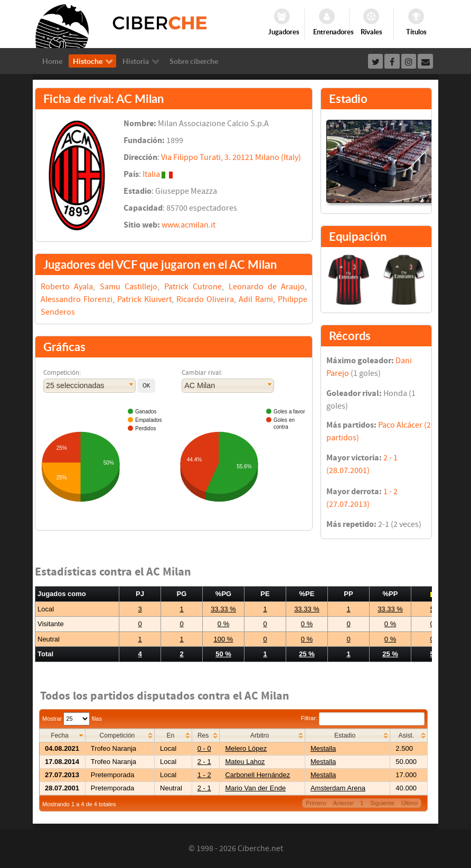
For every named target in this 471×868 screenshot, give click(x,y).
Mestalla (323, 748)
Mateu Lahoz (245, 762)
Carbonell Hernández (257, 775)
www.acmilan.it (189, 225)
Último (409, 803)
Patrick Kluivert (144, 299)
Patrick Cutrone (193, 287)
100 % (224, 639)
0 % (223, 624)
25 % (307, 654)
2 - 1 (204, 762)
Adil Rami (256, 299)
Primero (316, 803)
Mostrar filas (72, 719)
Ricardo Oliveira (205, 299)
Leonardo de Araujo (267, 287)
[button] (146, 386)
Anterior (343, 803)
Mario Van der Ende (255, 788)
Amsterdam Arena (338, 788)
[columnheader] (63, 735)
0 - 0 (204, 748)
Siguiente (382, 803)
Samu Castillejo (129, 287)
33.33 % (223, 609)
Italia (151, 174)
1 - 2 (204, 775)
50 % (223, 654)
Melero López (246, 748)
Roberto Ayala (67, 287)
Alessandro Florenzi (77, 299)
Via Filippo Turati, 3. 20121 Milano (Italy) (231, 157)
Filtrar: (363, 718)
